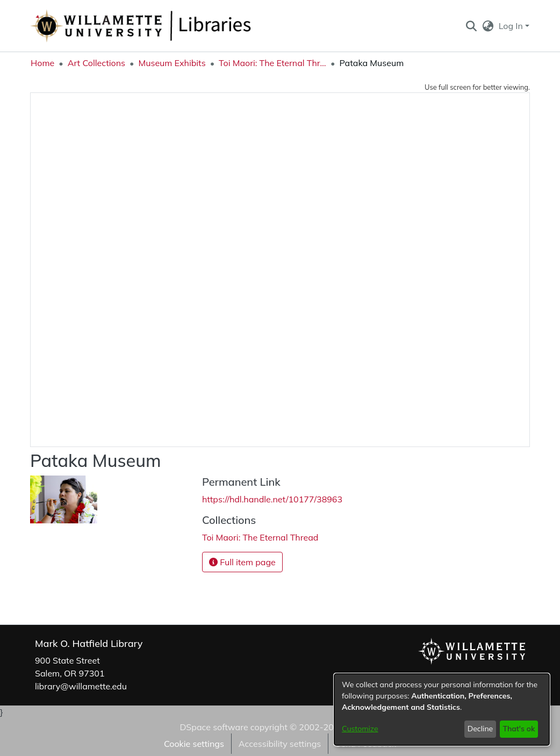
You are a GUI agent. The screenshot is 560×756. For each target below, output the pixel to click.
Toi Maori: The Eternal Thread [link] (272, 63)
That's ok (519, 729)
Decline (480, 729)
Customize (360, 729)
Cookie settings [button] (194, 744)
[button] (471, 26)
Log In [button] (512, 26)
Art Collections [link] (96, 63)
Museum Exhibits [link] (172, 63)
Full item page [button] (242, 562)
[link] (260, 537)
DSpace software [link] (214, 727)
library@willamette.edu (81, 686)
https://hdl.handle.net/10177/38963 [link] (272, 499)
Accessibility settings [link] (280, 744)
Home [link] (42, 63)
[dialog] (442, 710)
